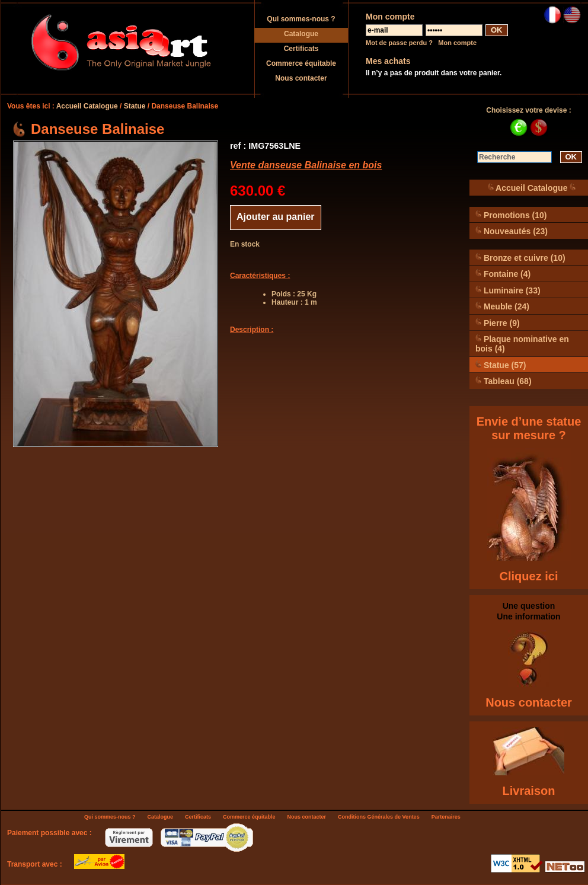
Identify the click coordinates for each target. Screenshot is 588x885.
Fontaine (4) (503, 274)
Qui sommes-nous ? (301, 19)
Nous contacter (301, 78)
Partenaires (446, 817)
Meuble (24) (502, 306)
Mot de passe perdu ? (399, 43)
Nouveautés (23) (512, 231)
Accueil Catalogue (87, 106)
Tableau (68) (504, 381)
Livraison (529, 791)
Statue (135, 106)
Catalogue (301, 34)
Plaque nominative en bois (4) (522, 344)
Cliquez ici (529, 576)
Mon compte (457, 43)
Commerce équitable (301, 63)
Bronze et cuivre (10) (520, 258)
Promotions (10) (511, 215)
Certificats (301, 49)
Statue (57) (501, 365)
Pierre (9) (498, 323)
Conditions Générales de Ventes (379, 817)
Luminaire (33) (508, 290)
